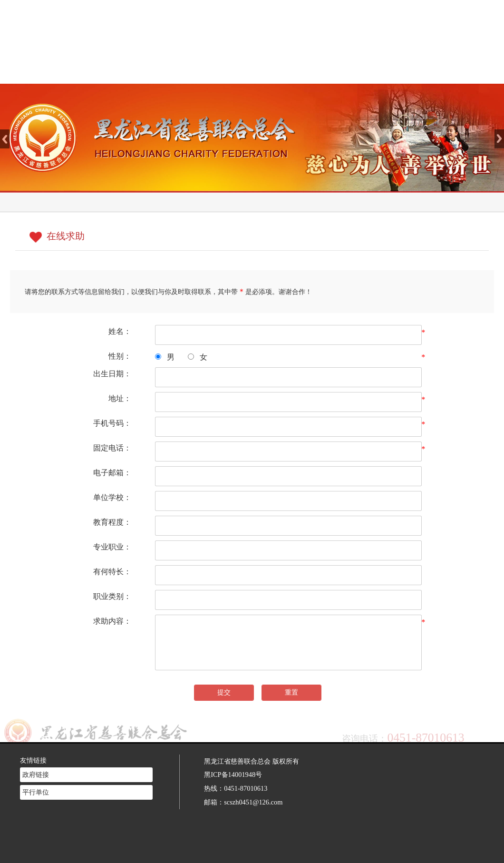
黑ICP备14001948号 (233, 766)
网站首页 (170, 72)
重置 (291, 693)
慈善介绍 (226, 72)
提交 (224, 693)
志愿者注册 (392, 72)
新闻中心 (281, 72)
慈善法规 (337, 72)
